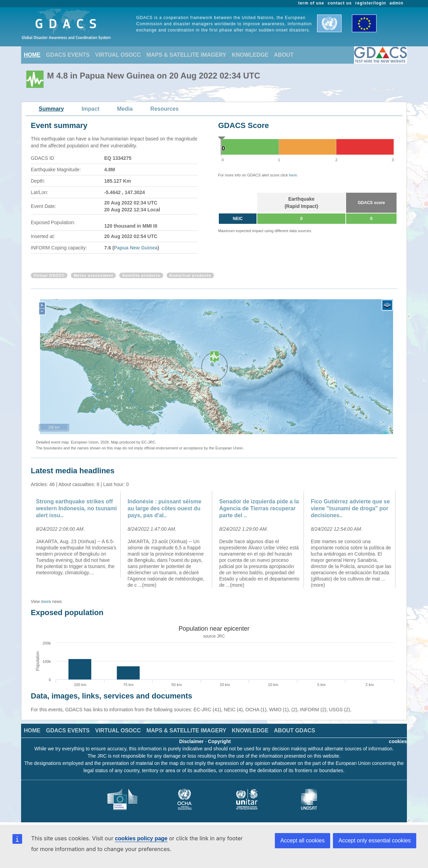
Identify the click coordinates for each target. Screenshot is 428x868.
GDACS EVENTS (68, 55)
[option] (77, 534)
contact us (340, 3)
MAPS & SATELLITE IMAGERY (186, 55)
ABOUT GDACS (294, 730)
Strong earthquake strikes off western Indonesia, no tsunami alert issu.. (76, 508)
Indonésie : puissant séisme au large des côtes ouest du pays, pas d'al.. (164, 508)
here (293, 175)
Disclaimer (191, 741)
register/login (370, 3)
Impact (91, 109)
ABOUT (284, 55)
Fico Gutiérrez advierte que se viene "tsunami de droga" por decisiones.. (350, 508)
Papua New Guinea (136, 248)
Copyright (220, 741)
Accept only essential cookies (375, 840)
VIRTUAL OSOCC (118, 55)
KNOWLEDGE (250, 55)
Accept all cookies (303, 840)
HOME (32, 55)
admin (397, 3)
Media (125, 109)
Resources (165, 109)
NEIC (238, 219)
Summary (51, 109)
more (46, 602)
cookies (398, 741)
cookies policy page (141, 838)
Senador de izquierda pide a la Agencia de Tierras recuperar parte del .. (259, 508)
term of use (311, 3)
